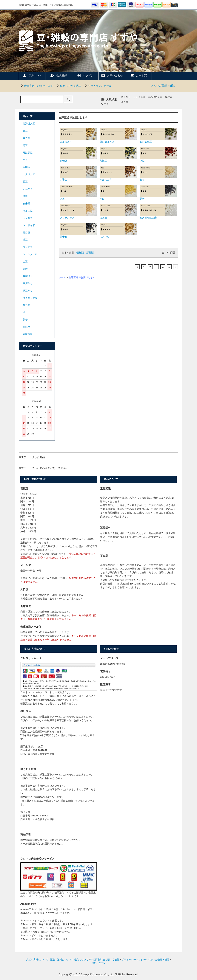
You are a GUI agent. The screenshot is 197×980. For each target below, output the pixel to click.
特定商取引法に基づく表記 (105, 960)
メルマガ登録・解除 (163, 86)
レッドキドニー (31, 225)
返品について (81, 960)
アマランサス (79, 212)
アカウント (32, 75)
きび (118, 193)
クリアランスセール (98, 86)
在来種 (26, 204)
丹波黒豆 (28, 153)
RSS (94, 963)
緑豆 (25, 240)
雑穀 (25, 269)
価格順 (80, 253)
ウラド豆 (28, 247)
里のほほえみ (155, 97)
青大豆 (26, 138)
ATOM (102, 963)
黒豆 (25, 145)
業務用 (26, 327)
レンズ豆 (28, 218)
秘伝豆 (169, 97)
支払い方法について (37, 960)
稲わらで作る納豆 (68, 86)
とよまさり (139, 97)
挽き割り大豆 (30, 298)
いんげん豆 (29, 174)
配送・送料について (61, 960)
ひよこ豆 (28, 211)
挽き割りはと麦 (158, 212)
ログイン (85, 75)
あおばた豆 (158, 136)
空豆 (25, 262)
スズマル (118, 231)
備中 (25, 196)
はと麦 (125, 102)
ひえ (79, 193)
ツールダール (30, 254)
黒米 (158, 193)
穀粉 (25, 320)
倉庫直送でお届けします (36, 86)
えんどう (28, 189)
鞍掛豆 (118, 155)
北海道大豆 (29, 124)
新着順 (90, 253)
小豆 (158, 155)
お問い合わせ (112, 75)
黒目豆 (26, 233)
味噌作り (28, 276)
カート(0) (138, 75)
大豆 (25, 131)
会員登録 (59, 75)
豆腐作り (28, 283)
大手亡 (79, 174)
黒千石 (79, 231)
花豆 (25, 182)
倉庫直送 (28, 334)
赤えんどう (118, 174)
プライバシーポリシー (134, 960)
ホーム (62, 277)
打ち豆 (26, 305)
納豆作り (126, 97)
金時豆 (26, 167)
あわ (158, 174)
